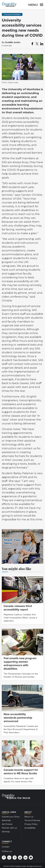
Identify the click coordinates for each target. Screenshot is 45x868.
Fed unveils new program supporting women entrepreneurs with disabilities (20, 664)
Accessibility (30, 828)
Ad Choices (7, 824)
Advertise (6, 820)
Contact (6, 847)
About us (29, 817)
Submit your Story (11, 817)
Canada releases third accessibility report (18, 608)
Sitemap (6, 832)
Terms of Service (32, 820)
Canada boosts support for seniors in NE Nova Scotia (21, 772)
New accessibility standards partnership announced (18, 718)
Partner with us (9, 828)
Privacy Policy (31, 824)
